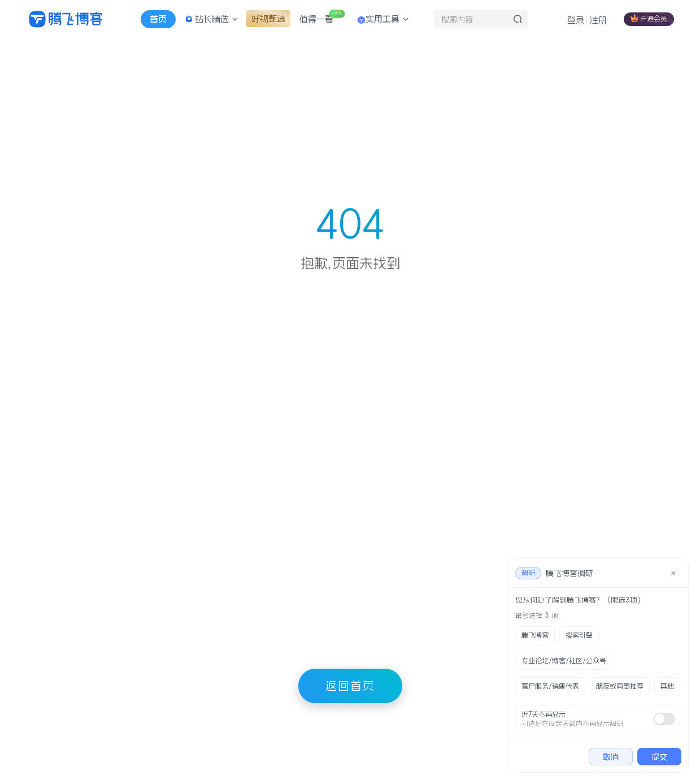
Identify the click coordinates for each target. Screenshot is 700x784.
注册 (598, 20)
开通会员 (649, 18)
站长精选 (211, 19)
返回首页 (350, 686)
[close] (673, 573)
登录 (576, 20)
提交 (659, 757)
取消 (611, 757)
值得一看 (322, 16)
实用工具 (383, 20)
